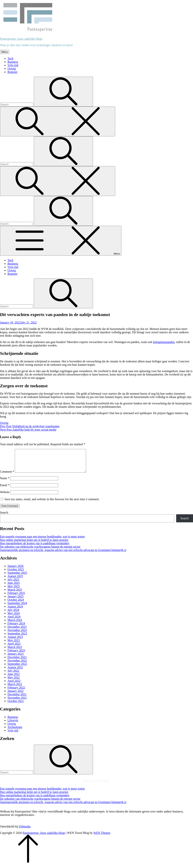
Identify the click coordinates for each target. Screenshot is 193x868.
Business (13, 62)
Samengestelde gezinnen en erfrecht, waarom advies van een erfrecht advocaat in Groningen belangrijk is (63, 555)
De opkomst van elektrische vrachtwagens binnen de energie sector (40, 551)
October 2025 (16, 574)
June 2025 (14, 587)
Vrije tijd (13, 65)
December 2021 (17, 699)
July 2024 (13, 614)
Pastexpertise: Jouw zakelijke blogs (21, 39)
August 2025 (15, 581)
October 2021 (16, 705)
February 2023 (16, 655)
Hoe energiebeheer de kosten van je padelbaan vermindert (35, 548)
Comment (7, 476)
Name (5, 483)
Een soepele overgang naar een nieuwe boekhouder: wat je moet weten (42, 541)
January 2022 (16, 695)
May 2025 (14, 591)
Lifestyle (13, 725)
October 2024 (16, 604)
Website (5, 497)
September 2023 (17, 638)
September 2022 (17, 668)
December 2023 (17, 631)
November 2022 (17, 665)
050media (25, 831)
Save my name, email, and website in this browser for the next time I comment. (52, 504)
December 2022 (17, 662)
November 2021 (17, 702)
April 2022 (14, 685)
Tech (10, 58)
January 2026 (16, 570)
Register (12, 72)
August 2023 (15, 641)
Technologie (15, 732)
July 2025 (13, 584)
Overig (12, 69)
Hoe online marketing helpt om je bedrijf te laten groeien (34, 544)
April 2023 (14, 648)
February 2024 (16, 628)
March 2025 (15, 594)
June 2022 (14, 678)
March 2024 (15, 624)
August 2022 (15, 672)
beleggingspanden (164, 342)
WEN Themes (102, 837)
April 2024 (14, 621)
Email (5, 490)
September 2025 (17, 577)
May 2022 (14, 682)
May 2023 (14, 645)
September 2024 (17, 608)
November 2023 (17, 635)
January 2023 (16, 658)
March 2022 (15, 689)
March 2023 (15, 651)
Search (4, 517)
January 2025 (16, 601)
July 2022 (13, 675)
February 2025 (16, 597)
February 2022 (16, 692)
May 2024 (14, 618)
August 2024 (15, 611)
